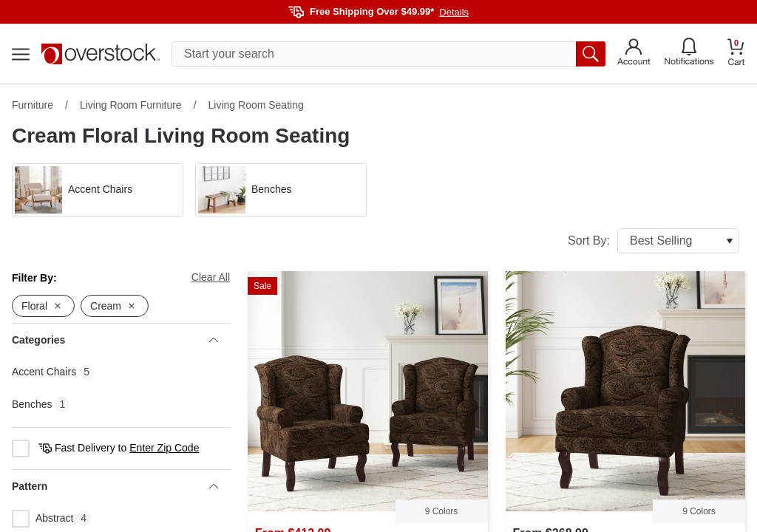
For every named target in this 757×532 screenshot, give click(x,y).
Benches (32, 404)
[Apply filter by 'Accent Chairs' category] (98, 190)
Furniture (33, 105)
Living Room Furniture (131, 105)
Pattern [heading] (115, 486)
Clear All (211, 277)
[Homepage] (101, 54)
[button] (98, 190)
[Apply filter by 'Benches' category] (281, 190)
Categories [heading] (115, 340)
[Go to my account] (634, 54)
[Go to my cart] (736, 54)
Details (454, 12)
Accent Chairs (44, 372)
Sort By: (654, 241)
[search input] (388, 54)
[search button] (591, 54)
